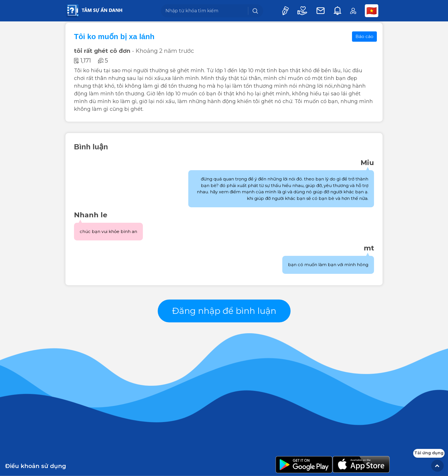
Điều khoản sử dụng (36, 466)
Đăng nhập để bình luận (224, 311)
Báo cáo (364, 36)
